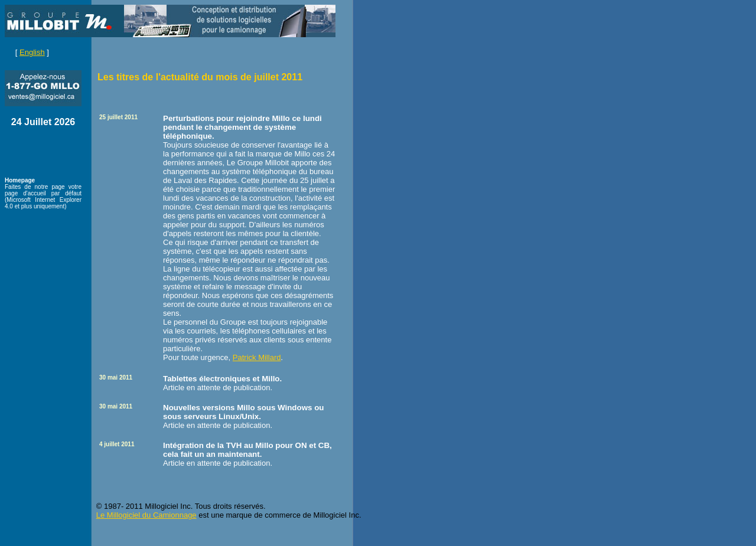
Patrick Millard (257, 357)
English (32, 52)
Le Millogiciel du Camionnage (146, 515)
